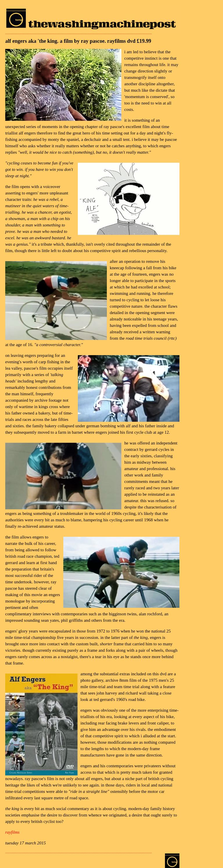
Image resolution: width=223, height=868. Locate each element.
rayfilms (12, 832)
